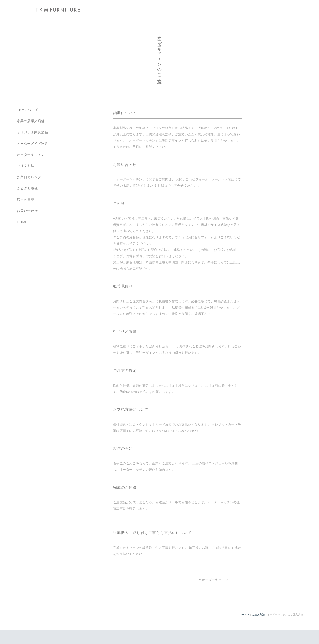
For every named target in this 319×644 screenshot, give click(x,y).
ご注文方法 (258, 614)
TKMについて (27, 110)
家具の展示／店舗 (31, 121)
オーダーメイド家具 (32, 143)
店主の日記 (25, 200)
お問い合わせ (27, 211)
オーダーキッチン (213, 580)
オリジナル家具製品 (32, 132)
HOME (245, 614)
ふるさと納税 (27, 188)
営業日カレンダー (31, 177)
